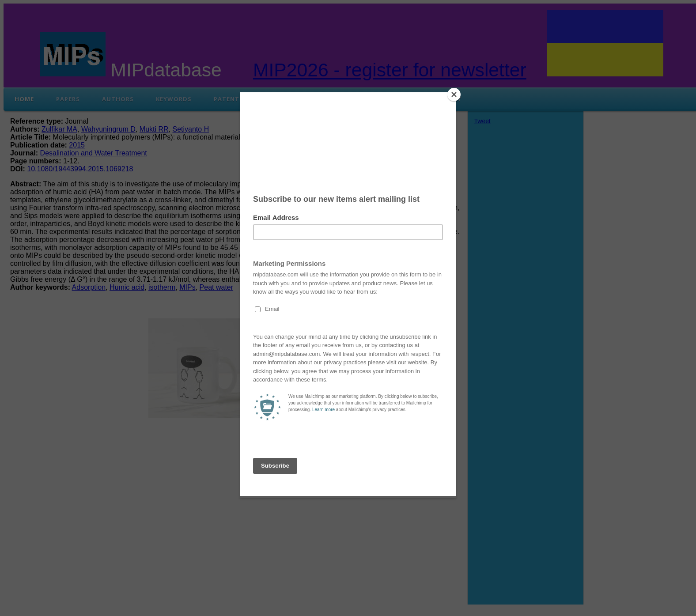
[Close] (454, 94)
